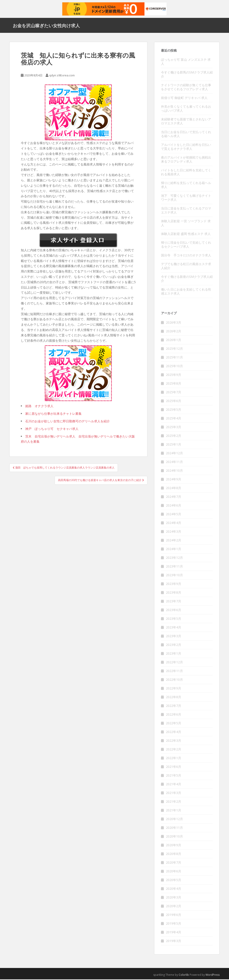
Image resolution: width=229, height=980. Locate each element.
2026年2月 (174, 332)
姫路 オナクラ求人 (39, 407)
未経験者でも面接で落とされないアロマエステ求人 (186, 122)
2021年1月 (174, 811)
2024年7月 (174, 497)
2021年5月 (174, 776)
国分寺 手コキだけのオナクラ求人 (186, 256)
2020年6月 (174, 872)
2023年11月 (174, 567)
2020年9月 (174, 846)
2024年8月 (174, 489)
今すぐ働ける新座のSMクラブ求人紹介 (187, 279)
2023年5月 (174, 619)
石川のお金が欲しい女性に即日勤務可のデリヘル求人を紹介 (68, 422)
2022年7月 (174, 706)
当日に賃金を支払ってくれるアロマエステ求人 (186, 211)
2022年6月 (174, 715)
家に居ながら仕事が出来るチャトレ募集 (53, 414)
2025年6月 (174, 401)
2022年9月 (174, 689)
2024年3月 (174, 532)
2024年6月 (174, 506)
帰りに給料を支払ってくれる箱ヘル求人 (186, 185)
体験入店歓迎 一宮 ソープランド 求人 (186, 224)
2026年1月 (174, 340)
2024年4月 (174, 523)
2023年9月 (174, 584)
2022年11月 (174, 671)
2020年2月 (174, 907)
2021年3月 (174, 793)
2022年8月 (174, 698)
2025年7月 (174, 393)
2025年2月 (174, 436)
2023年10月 (174, 576)
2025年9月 (174, 375)
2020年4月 (174, 889)
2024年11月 (174, 462)
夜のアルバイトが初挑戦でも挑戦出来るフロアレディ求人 (186, 160)
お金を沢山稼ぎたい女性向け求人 (46, 26)
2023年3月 (174, 637)
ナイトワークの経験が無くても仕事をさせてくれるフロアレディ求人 (186, 88)
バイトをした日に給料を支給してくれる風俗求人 (186, 173)
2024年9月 (174, 480)
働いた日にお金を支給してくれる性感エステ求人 (186, 292)
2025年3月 (174, 428)
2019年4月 (174, 933)
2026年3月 (174, 323)
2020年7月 (174, 863)
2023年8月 (174, 593)
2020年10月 (174, 837)
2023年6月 (174, 610)
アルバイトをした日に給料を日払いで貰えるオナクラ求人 (186, 147)
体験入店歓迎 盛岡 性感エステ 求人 (186, 234)
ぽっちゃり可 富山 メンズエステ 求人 (186, 62)
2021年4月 (174, 785)
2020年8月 (174, 854)
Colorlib (184, 975)
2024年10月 (174, 471)
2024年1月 (174, 550)
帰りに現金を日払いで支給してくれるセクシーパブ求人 (186, 245)
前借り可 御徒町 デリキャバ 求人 (184, 98)
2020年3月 (174, 898)
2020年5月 (174, 881)
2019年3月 (174, 941)
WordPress (213, 975)
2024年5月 (174, 515)
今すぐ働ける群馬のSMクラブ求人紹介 (187, 75)
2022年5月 (174, 724)
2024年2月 (174, 541)
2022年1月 (174, 759)
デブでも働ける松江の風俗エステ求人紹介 (186, 267)
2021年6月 (174, 767)
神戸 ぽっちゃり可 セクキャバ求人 (52, 429)
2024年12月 (174, 454)
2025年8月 (174, 384)
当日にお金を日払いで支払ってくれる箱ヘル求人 (186, 135)
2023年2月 (174, 645)
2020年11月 (174, 828)
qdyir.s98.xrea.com (62, 76)
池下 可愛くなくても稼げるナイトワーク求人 (186, 198)
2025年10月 (174, 367)
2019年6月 (174, 915)
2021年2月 (174, 802)
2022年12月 (174, 663)
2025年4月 (174, 419)
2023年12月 (174, 558)
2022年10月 (174, 680)
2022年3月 (174, 741)
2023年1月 (174, 654)
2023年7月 (174, 602)
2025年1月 (174, 445)
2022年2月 (174, 750)
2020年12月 (174, 820)
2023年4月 (174, 628)
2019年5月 (174, 924)
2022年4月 (174, 732)
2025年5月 (174, 410)
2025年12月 (174, 349)
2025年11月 (174, 358)
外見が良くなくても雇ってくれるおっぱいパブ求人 (186, 109)
